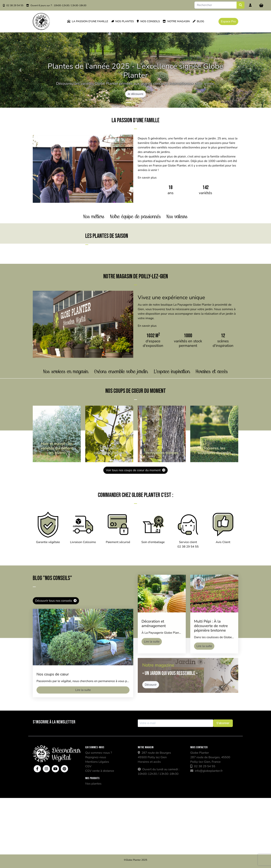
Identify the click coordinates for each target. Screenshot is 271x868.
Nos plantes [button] (123, 21)
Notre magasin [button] (176, 21)
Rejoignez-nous (96, 757)
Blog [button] (198, 21)
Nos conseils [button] (148, 21)
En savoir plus (147, 196)
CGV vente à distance (100, 771)
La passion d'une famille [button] (88, 21)
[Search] (216, 5)
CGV (88, 766)
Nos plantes (93, 784)
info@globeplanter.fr (206, 771)
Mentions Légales (97, 762)
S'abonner (223, 723)
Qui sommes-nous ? (99, 753)
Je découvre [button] (135, 94)
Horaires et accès (149, 762)
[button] (20, 70)
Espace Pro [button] (228, 21)
